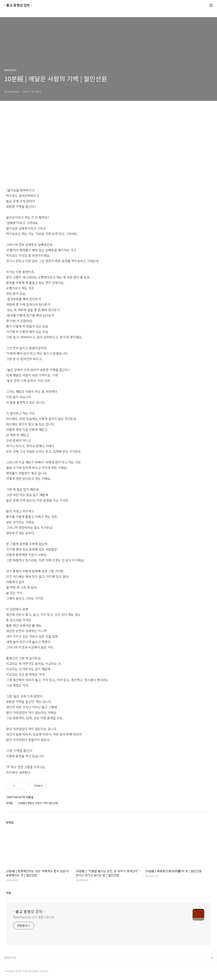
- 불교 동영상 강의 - (18, 5)
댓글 (9, 893)
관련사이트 (10, 958)
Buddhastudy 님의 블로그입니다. (34, 917)
